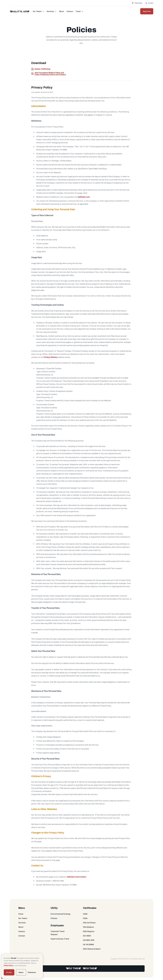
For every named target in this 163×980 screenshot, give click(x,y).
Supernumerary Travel (60, 939)
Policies (54, 918)
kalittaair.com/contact (77, 877)
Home (21, 914)
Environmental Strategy (61, 914)
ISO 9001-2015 (89, 940)
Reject (21, 972)
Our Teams (37, 11)
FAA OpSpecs (88, 927)
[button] (38, 11)
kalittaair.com (84, 197)
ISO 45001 (87, 936)
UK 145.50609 (88, 944)
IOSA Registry (89, 931)
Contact (22, 936)
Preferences (32, 972)
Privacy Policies (51, 357)
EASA (85, 918)
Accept (9, 972)
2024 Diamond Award (92, 949)
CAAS (85, 914)
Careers (69, 11)
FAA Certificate (89, 923)
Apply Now (147, 11)
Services (50, 11)
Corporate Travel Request (58, 933)
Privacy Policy (8, 965)
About (61, 11)
